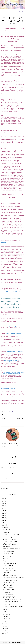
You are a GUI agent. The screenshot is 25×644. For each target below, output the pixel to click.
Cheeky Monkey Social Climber (10, 567)
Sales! (5, 611)
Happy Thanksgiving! (8, 538)
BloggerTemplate (19, 642)
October (5, 617)
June (4, 623)
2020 (3, 509)
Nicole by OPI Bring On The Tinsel (11, 541)
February (5, 630)
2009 (3, 634)
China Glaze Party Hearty (9, 569)
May (4, 625)
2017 (3, 514)
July (4, 622)
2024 (3, 502)
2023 (3, 503)
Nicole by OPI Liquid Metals (10, 540)
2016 (3, 515)
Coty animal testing (12, 326)
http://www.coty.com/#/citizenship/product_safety (13, 291)
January (5, 632)
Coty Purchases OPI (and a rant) (11, 531)
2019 (3, 510)
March (5, 629)
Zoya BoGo (6, 610)
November (6, 529)
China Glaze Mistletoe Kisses (10, 596)
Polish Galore (9, 642)
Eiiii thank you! (7, 613)
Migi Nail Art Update (8, 543)
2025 (3, 500)
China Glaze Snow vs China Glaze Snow (12, 601)
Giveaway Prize (7, 593)
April (4, 627)
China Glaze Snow (7, 603)
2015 (3, 517)
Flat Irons (5, 558)
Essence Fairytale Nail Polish (10, 586)
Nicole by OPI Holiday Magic (10, 576)
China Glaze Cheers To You (9, 564)
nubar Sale (6, 555)
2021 (3, 507)
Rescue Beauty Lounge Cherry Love (11, 548)
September (6, 618)
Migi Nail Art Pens (7, 574)
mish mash (8, 411)
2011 (3, 524)
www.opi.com (3, 242)
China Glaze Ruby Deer (9, 565)
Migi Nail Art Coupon (8, 584)
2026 (3, 498)
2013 (3, 521)
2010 (3, 526)
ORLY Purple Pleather (8, 594)
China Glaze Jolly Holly (9, 552)
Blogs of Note (6, 533)
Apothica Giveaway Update (9, 545)
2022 (3, 505)
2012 (3, 522)
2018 (3, 512)
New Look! (6, 560)
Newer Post (5, 418)
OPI (13, 411)
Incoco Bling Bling (7, 615)
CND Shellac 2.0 (7, 605)
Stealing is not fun (7, 557)
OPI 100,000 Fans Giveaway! (10, 571)
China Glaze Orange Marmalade (11, 598)
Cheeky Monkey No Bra (9, 589)
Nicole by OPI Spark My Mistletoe (11, 536)
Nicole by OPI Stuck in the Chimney (11, 534)
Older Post (20, 418)
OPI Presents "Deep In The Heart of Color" (13, 600)
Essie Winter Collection (9, 582)
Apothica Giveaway (8, 562)
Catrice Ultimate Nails (8, 587)
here (4, 468)
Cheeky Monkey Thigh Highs (10, 581)
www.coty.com (4, 196)
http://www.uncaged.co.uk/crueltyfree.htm (15, 333)
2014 (3, 519)
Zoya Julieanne (7, 546)
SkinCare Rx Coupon (8, 553)
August (5, 620)
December (6, 527)
